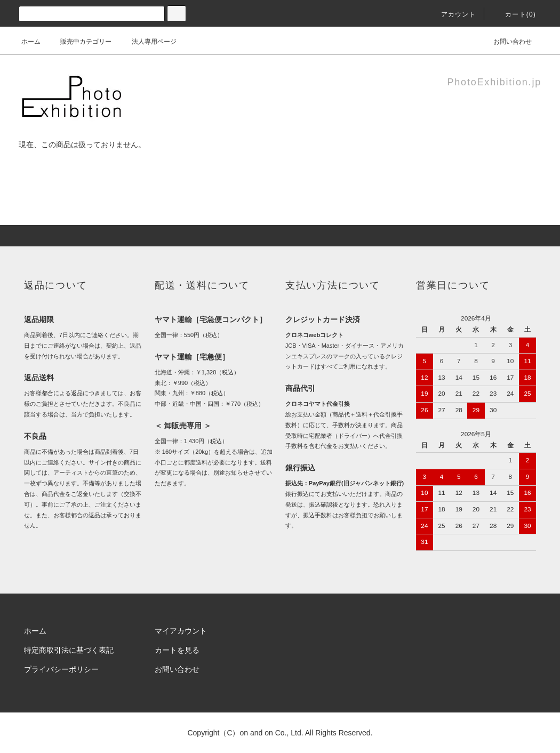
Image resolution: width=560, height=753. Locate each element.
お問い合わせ (506, 42)
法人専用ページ (148, 42)
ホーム (31, 42)
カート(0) (514, 14)
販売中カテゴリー (79, 42)
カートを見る (177, 650)
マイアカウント (181, 631)
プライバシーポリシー (61, 669)
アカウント (452, 14)
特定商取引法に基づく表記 (69, 650)
